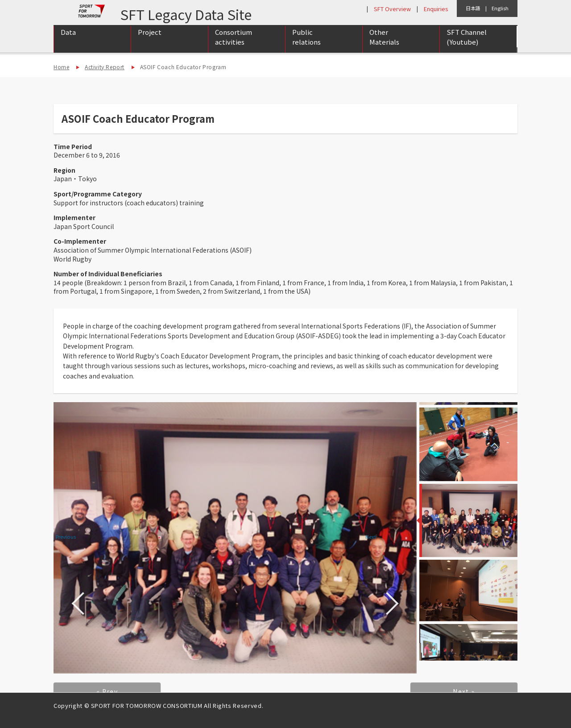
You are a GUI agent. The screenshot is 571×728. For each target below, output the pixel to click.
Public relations (306, 46)
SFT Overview (392, 9)
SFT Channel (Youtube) (467, 46)
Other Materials (384, 46)
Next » (464, 691)
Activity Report (105, 67)
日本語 (473, 8)
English (500, 8)
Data (68, 41)
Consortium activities (234, 46)
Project (150, 41)
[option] (235, 538)
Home (61, 67)
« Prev (107, 691)
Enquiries (436, 9)
